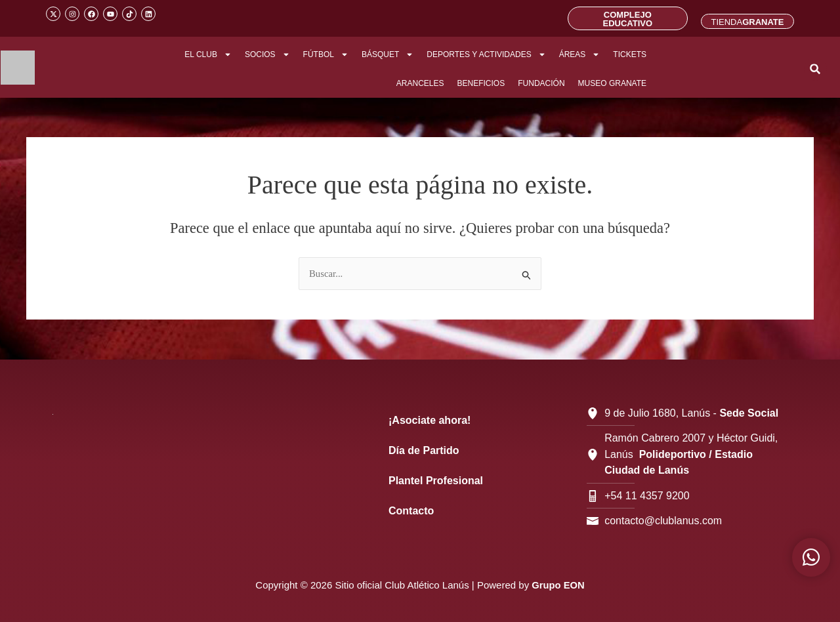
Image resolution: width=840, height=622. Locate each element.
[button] (815, 69)
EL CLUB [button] (208, 54)
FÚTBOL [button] (326, 54)
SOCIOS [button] (267, 54)
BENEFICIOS (481, 83)
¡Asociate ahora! (430, 420)
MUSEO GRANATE (612, 83)
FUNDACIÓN (541, 83)
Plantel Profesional (436, 481)
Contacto (411, 511)
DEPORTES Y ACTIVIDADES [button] (486, 54)
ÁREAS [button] (580, 54)
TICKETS (630, 54)
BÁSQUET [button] (388, 54)
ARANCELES (420, 83)
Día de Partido (424, 450)
